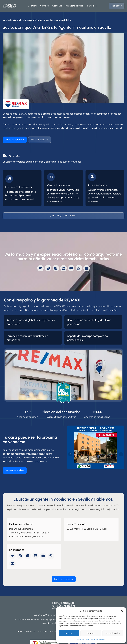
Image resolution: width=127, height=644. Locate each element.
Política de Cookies (38, 640)
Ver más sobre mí (40, 140)
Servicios (43, 617)
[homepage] (9, 6)
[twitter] (40, 268)
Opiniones (56, 617)
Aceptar (69, 633)
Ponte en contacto (15, 140)
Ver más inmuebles (15, 463)
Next (121, 447)
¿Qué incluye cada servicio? (63, 216)
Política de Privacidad (97, 639)
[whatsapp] (79, 268)
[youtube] (71, 268)
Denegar (91, 633)
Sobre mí (31, 617)
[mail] (87, 268)
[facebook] (56, 268)
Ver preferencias (113, 633)
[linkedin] (63, 268)
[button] (122, 611)
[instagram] (48, 268)
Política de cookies (82, 639)
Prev (70, 447)
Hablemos (117, 6)
